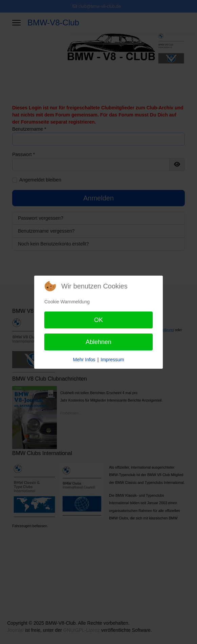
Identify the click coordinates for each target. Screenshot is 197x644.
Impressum (112, 360)
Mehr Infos (84, 360)
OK (98, 320)
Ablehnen (98, 342)
